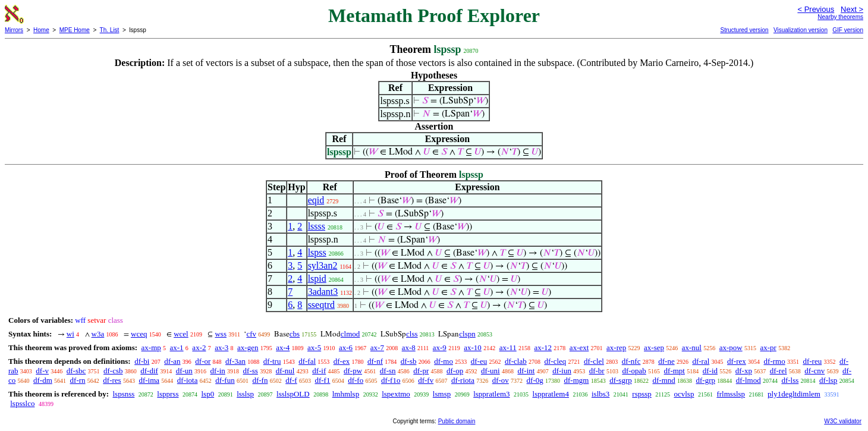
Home (41, 30)
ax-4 (283, 347)
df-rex (737, 361)
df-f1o (391, 380)
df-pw (353, 371)
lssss (317, 226)
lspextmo (396, 394)
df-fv (426, 380)
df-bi (142, 361)
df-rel (779, 371)
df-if (319, 371)
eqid (316, 200)
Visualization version (801, 30)
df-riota (463, 380)
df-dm (43, 380)
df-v (42, 371)
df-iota (188, 380)
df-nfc (631, 361)
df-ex (342, 361)
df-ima (149, 380)
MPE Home (75, 30)
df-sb (409, 361)
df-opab (634, 371)
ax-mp (151, 347)
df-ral (701, 361)
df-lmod (749, 380)
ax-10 (473, 347)
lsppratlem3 (491, 394)
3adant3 (323, 292)
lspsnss (123, 394)
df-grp (706, 380)
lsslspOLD (293, 394)
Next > (852, 9)
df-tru (272, 361)
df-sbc (76, 371)
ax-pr (768, 347)
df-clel (594, 361)
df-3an (235, 361)
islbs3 (600, 394)
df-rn (78, 380)
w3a (98, 334)
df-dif (149, 371)
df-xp (744, 371)
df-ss (251, 371)
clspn (467, 334)
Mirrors (14, 30)
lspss (317, 252)
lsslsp (245, 394)
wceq (139, 334)
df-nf (375, 361)
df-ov (501, 380)
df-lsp (828, 380)
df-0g (535, 380)
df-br (597, 371)
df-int (526, 371)
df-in (218, 371)
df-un (184, 371)
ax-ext (579, 347)
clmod (350, 334)
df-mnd (663, 380)
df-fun (225, 380)
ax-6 (346, 347)
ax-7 (377, 347)
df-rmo (775, 361)
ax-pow (731, 347)
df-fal (307, 361)
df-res (112, 380)
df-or (203, 361)
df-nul (285, 371)
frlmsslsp (731, 394)
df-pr (421, 371)
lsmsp (442, 394)
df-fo (356, 380)
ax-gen (248, 347)
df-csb (113, 371)
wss (221, 334)
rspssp (642, 394)
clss (412, 334)
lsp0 (207, 394)
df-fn (260, 380)
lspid (317, 279)
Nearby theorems (840, 17)
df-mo (444, 361)
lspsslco (22, 403)
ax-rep (616, 347)
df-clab (516, 361)
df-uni (490, 371)
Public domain (457, 421)
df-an (172, 361)
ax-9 (440, 347)
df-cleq (555, 361)
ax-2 (199, 347)
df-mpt (674, 371)
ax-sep (654, 347)
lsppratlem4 (551, 394)
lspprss (168, 394)
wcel (181, 334)
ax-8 (409, 347)
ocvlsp (684, 394)
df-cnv (814, 371)
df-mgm (577, 380)
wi (70, 334)
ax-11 (508, 347)
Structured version (744, 30)
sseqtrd (321, 305)
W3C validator (843, 421)
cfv (251, 334)
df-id (710, 371)
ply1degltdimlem (794, 394)
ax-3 (221, 347)
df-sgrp (621, 380)
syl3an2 (323, 265)
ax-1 (177, 347)
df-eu (479, 361)
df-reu (812, 361)
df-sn (388, 371)
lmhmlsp (346, 394)
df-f (291, 380)
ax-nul (692, 347)
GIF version (848, 30)
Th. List (110, 30)
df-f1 (322, 380)
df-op (455, 371)
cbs (295, 334)
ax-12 (543, 347)
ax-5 (314, 347)
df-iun (562, 371)
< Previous (816, 9)
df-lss (790, 380)
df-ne (666, 361)
